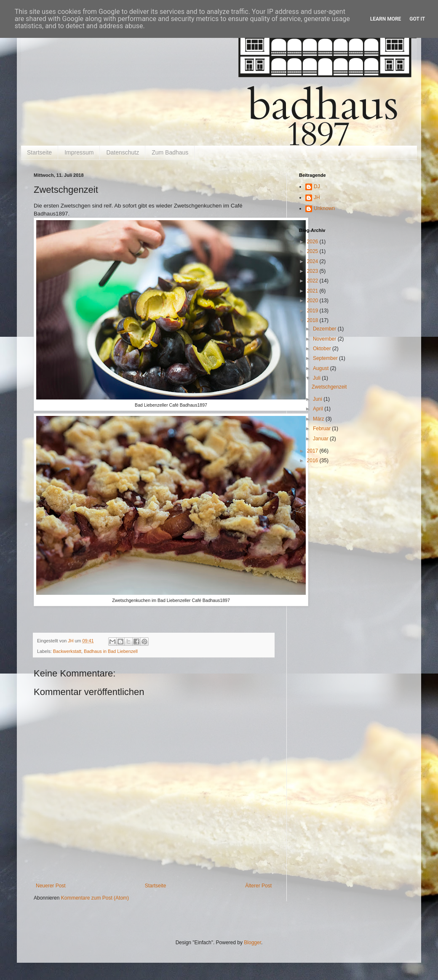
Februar (322, 429)
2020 (313, 301)
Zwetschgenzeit (329, 387)
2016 (313, 461)
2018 (313, 320)
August (322, 368)
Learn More (386, 19)
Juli (317, 378)
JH (317, 197)
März (319, 419)
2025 (313, 251)
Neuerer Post (51, 886)
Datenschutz (123, 152)
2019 (313, 311)
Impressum (79, 152)
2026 (313, 242)
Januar (321, 439)
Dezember (325, 329)
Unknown (324, 208)
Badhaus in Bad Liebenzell (111, 651)
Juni (318, 399)
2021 (313, 291)
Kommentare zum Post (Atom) (95, 898)
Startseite (39, 152)
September (326, 358)
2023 (313, 271)
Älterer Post (258, 886)
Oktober (323, 349)
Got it (417, 19)
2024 (313, 261)
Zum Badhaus (170, 152)
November (325, 339)
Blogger (252, 943)
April (319, 409)
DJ (317, 186)
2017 (313, 451)
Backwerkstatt (67, 651)
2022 (313, 281)
